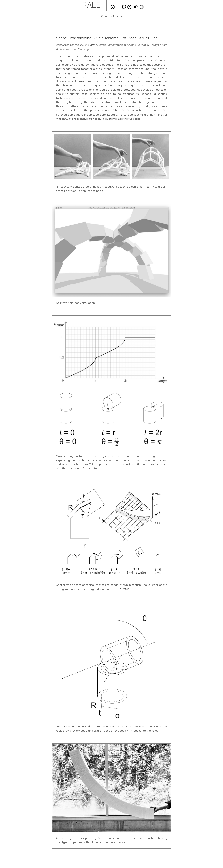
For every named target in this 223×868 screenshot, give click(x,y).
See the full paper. (129, 119)
